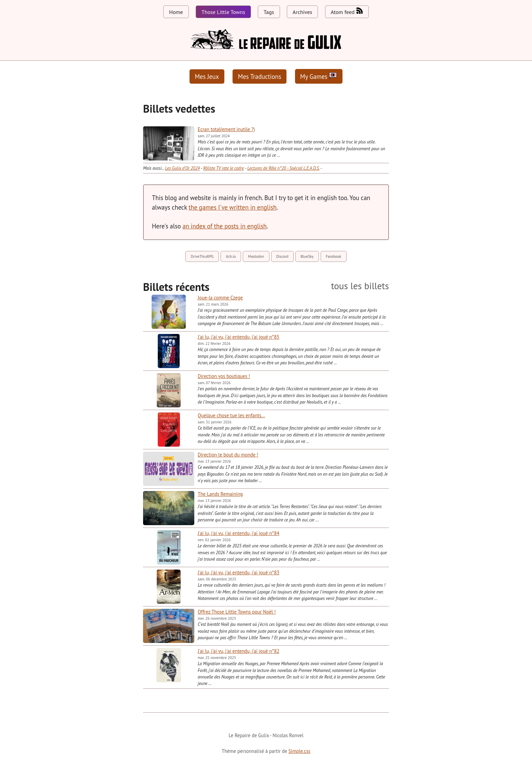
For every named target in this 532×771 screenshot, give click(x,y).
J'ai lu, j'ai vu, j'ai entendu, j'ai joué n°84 (239, 533)
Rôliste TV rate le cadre (223, 168)
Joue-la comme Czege (220, 298)
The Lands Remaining (220, 494)
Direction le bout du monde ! (228, 455)
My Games (319, 76)
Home (176, 12)
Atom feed (347, 11)
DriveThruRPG (202, 256)
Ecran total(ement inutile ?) (226, 129)
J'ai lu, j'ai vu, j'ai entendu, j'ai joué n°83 (239, 572)
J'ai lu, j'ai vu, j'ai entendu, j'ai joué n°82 (239, 651)
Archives (302, 12)
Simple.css (299, 751)
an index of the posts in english (225, 226)
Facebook (333, 256)
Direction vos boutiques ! (224, 376)
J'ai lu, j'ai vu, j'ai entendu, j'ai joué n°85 (239, 337)
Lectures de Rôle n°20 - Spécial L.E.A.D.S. (283, 168)
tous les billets (360, 286)
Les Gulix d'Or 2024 (182, 168)
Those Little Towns (223, 12)
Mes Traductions (260, 76)
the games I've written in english (233, 207)
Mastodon (256, 256)
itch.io (231, 256)
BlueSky (307, 256)
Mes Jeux (207, 76)
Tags (269, 12)
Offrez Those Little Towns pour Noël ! (237, 612)
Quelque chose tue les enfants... (231, 415)
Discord (282, 256)
